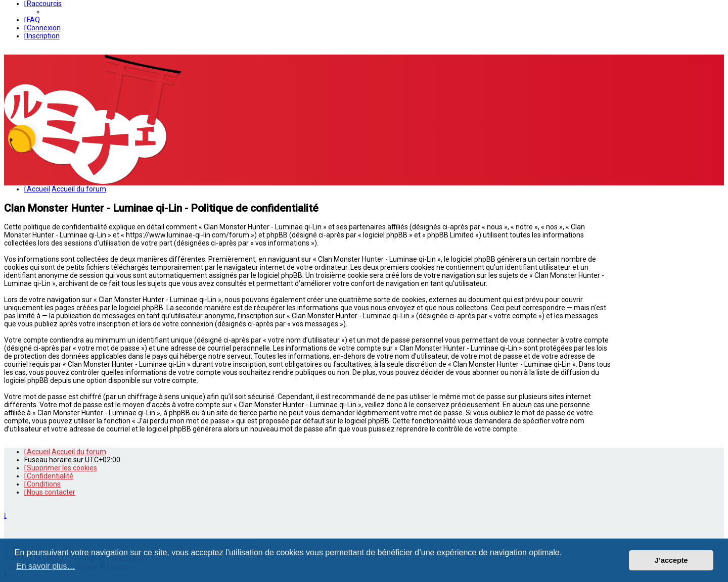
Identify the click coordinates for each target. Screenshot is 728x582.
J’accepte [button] (671, 560)
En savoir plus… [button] (46, 566)
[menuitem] (32, 20)
